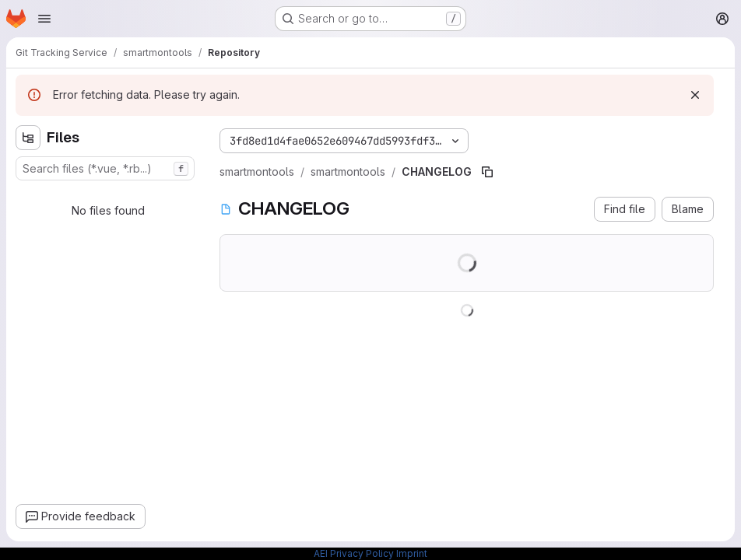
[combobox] (105, 168)
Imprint (412, 553)
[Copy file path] (487, 172)
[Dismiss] (695, 95)
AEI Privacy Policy (354, 553)
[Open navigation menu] (44, 19)
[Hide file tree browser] (28, 138)
